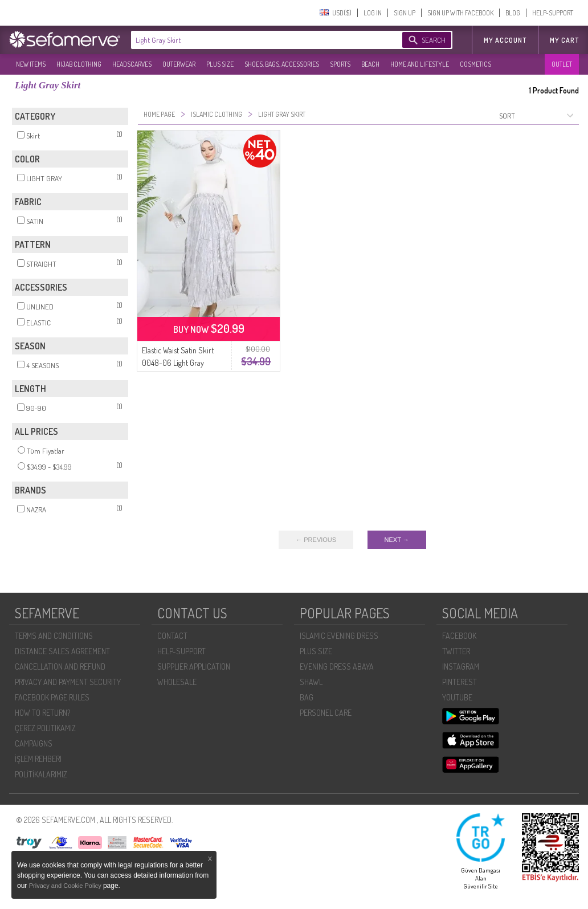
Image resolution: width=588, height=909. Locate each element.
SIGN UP (405, 13)
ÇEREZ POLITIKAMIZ (45, 728)
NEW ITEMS (31, 64)
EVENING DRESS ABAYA (337, 667)
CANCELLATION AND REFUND (60, 667)
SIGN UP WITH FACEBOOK (460, 13)
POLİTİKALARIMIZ (41, 774)
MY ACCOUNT (505, 40)
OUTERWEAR (179, 64)
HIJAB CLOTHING (79, 64)
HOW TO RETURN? (42, 713)
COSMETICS (475, 64)
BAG (307, 697)
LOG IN (373, 13)
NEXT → (397, 540)
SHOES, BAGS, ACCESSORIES (282, 64)
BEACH (370, 64)
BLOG (513, 13)
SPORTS (340, 64)
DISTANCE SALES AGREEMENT (62, 651)
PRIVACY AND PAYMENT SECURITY (68, 682)
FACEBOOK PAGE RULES (52, 697)
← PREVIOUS (316, 540)
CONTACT (172, 636)
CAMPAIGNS (34, 743)
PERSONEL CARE (326, 713)
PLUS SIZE (220, 64)
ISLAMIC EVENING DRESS (339, 636)
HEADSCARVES (132, 64)
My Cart (564, 40)
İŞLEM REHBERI (38, 759)
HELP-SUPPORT (553, 13)
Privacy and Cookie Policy (66, 886)
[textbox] (255, 40)
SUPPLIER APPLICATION (194, 667)
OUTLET (562, 64)
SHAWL (311, 682)
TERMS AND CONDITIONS (54, 636)
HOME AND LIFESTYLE (420, 64)
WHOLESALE (177, 682)
